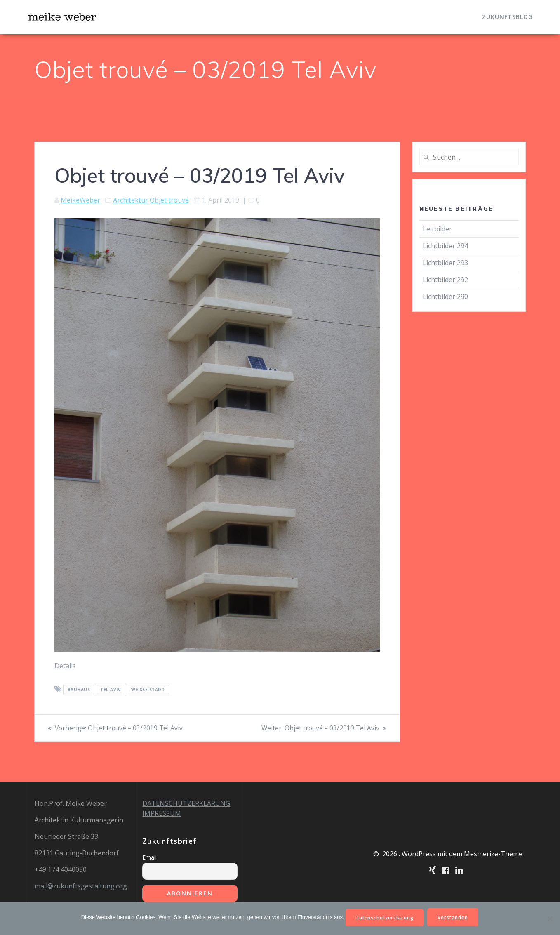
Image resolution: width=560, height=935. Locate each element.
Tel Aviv (111, 690)
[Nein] (550, 918)
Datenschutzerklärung (384, 917)
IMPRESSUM (162, 813)
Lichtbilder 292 (445, 280)
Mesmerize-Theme (493, 854)
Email (149, 857)
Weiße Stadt (148, 690)
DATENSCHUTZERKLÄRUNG (186, 803)
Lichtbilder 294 (445, 246)
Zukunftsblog (507, 17)
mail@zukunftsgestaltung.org (81, 886)
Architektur (131, 200)
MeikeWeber (80, 200)
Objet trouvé (169, 200)
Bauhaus (79, 690)
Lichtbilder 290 (445, 297)
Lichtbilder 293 (445, 263)
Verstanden (456, 917)
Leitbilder (437, 229)
